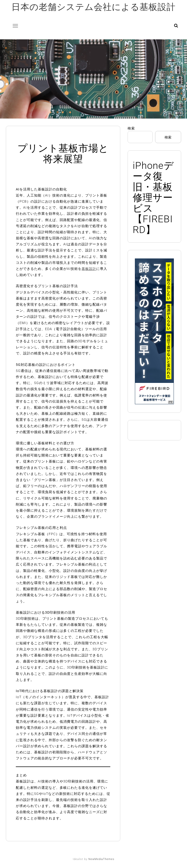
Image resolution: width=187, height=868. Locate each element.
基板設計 (89, 269)
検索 (131, 128)
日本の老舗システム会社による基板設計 (93, 7)
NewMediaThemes (101, 859)
